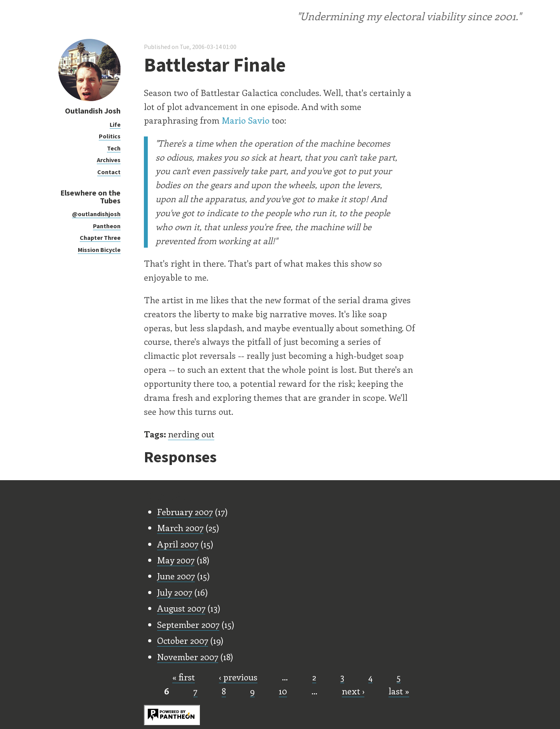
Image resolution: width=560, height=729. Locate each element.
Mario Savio (246, 120)
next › (353, 691)
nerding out (191, 434)
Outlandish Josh (93, 111)
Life (115, 124)
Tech (114, 148)
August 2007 (181, 608)
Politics (110, 136)
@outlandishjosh (96, 214)
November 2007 (188, 657)
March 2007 (180, 528)
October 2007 (183, 640)
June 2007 (176, 576)
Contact (109, 172)
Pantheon (107, 226)
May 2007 (176, 560)
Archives (109, 160)
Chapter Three (100, 238)
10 (283, 691)
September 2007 (188, 624)
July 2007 (175, 592)
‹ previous (238, 677)
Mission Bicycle (99, 250)
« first (184, 677)
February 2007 (185, 512)
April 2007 (178, 544)
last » (399, 691)
